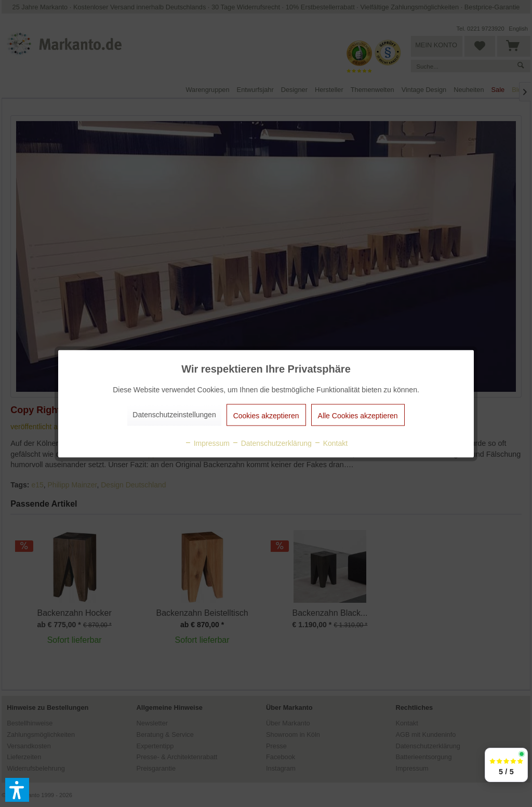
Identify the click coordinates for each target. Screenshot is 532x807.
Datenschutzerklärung (272, 443)
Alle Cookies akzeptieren (358, 415)
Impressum (207, 443)
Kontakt (331, 443)
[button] (17, 790)
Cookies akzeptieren (266, 415)
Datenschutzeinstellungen (174, 414)
